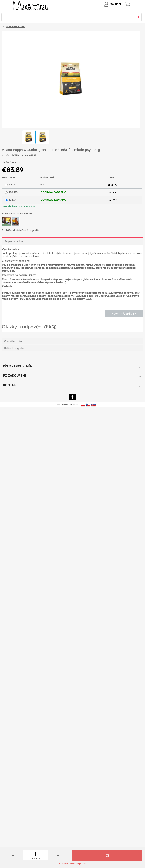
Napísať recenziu (11, 162)
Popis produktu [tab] (15, 241)
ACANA (16, 155)
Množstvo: (35, 858)
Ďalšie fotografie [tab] (14, 348)
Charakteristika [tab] (13, 341)
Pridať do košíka (107, 856)
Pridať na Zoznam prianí (72, 864)
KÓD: (25, 155)
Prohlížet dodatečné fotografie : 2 (22, 230)
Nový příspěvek (124, 313)
